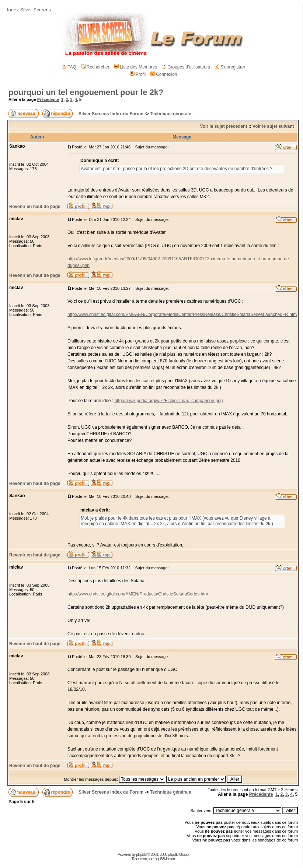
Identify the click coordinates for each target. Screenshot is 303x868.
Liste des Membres (136, 67)
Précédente (48, 99)
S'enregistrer (230, 67)
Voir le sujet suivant (273, 126)
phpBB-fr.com (165, 859)
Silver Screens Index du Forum (111, 114)
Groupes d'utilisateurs (186, 67)
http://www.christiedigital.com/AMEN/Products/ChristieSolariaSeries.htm (138, 594)
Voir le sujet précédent (224, 126)
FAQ (69, 67)
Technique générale (171, 114)
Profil (138, 74)
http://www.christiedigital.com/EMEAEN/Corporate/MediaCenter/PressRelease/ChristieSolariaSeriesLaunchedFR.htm (182, 314)
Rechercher (95, 67)
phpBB (141, 854)
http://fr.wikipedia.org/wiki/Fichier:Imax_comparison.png (168, 401)
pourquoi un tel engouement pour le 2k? (86, 92)
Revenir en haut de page (35, 207)
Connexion (164, 74)
